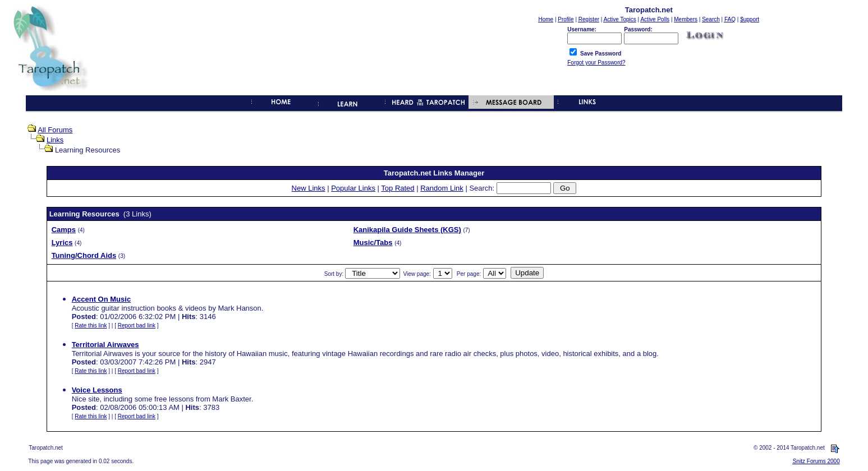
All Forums (55, 130)
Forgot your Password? (596, 63)
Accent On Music (101, 299)
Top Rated (398, 188)
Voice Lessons (97, 390)
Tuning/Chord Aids (84, 255)
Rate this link (91, 325)
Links (55, 140)
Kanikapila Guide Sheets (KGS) (407, 230)
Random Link (442, 188)
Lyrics (62, 243)
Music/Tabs (373, 243)
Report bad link (137, 325)
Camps (64, 230)
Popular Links (353, 188)
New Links (309, 188)
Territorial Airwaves (105, 345)
